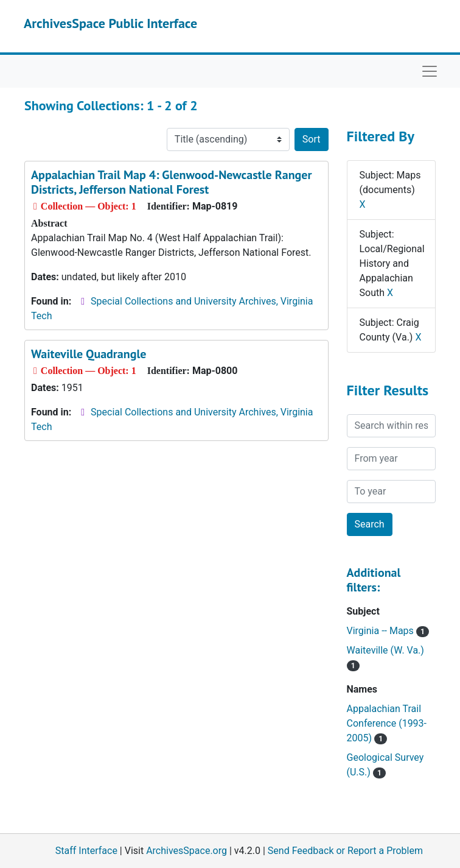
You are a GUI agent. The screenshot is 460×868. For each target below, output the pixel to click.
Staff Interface (86, 851)
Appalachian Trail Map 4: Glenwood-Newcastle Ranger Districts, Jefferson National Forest (171, 182)
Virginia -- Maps (388, 631)
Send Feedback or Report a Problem (345, 851)
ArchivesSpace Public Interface (110, 23)
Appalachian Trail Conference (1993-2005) (387, 723)
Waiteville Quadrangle (89, 354)
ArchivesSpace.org (186, 851)
